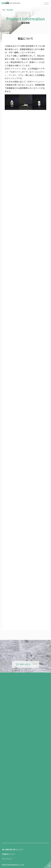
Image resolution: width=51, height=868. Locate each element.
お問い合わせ (23, 664)
